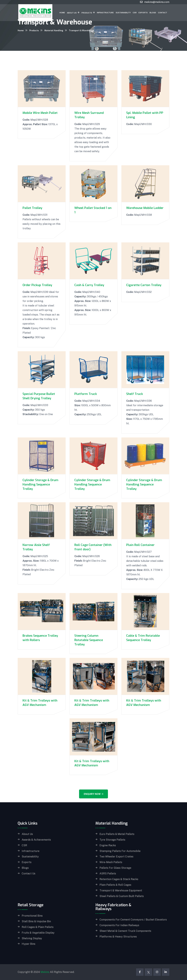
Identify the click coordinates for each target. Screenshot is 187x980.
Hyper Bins (29, 944)
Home (62, 13)
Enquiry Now (93, 794)
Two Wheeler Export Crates (116, 857)
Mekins (45, 972)
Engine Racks (108, 845)
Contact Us (29, 874)
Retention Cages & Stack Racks (119, 879)
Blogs (153, 13)
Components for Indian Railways (119, 925)
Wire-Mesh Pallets (111, 862)
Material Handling (54, 30)
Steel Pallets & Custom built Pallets (122, 896)
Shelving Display (32, 938)
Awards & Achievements (36, 840)
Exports (143, 13)
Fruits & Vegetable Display (38, 933)
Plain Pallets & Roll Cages (115, 885)
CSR (135, 13)
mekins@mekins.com (157, 2)
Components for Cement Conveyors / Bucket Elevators (133, 920)
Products (87, 13)
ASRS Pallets (108, 874)
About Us (72, 13)
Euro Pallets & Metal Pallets (117, 834)
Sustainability (123, 13)
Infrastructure (105, 13)
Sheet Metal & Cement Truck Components (125, 931)
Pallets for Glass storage (115, 868)
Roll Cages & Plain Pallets (38, 927)
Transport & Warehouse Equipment (121, 891)
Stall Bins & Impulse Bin (36, 921)
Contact (163, 13)
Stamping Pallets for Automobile (120, 851)
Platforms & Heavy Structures (118, 937)
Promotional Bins (32, 916)
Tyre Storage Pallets (112, 840)
